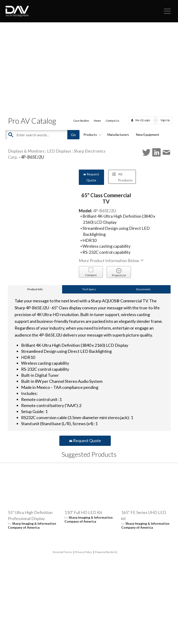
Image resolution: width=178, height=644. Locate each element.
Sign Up (165, 120)
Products (92, 135)
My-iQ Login (143, 120)
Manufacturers (118, 135)
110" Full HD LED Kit (83, 512)
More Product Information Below (111, 260)
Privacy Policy (84, 552)
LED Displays (59, 151)
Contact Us (113, 121)
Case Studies (81, 121)
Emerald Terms (62, 552)
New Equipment (148, 135)
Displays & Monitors (26, 151)
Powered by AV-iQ (106, 552)
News (97, 121)
